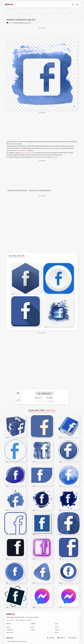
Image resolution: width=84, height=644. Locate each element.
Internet (19, 150)
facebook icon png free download (17, 190)
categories (55, 157)
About (32, 627)
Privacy (57, 630)
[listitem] (51, 638)
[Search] (73, 5)
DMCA (57, 632)
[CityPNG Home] (9, 5)
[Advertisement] (42, 33)
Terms (57, 627)
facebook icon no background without (40, 190)
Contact (33, 630)
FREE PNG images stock (26, 153)
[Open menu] (77, 5)
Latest (8, 627)
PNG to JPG (10, 632)
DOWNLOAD (45, 394)
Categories (9, 630)
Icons (26, 150)
